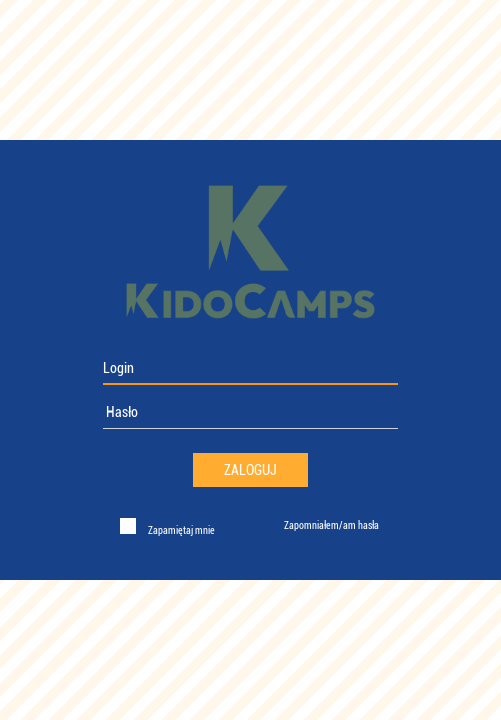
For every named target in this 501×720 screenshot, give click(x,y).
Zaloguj (250, 470)
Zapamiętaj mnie (180, 530)
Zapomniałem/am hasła (331, 525)
